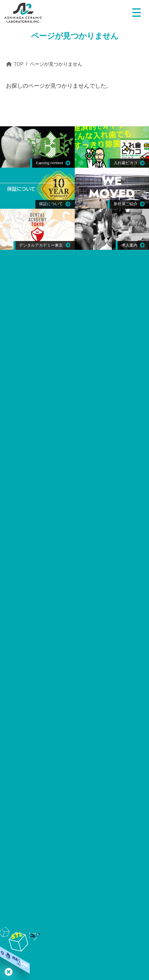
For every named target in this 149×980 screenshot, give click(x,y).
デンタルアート (70, 561)
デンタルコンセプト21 (47, 828)
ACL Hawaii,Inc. (70, 418)
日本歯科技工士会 (72, 754)
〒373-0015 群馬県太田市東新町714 (56, 323)
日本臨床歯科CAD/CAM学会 (102, 842)
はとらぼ (9, 972)
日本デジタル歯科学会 (39, 842)
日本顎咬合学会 (72, 721)
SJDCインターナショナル (107, 814)
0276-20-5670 (123, 323)
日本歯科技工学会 (72, 738)
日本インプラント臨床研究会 (40, 814)
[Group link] (37, 188)
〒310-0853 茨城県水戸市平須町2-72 (78, 574)
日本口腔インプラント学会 (72, 705)
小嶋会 (58, 856)
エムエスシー (70, 515)
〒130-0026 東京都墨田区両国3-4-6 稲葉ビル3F (78, 528)
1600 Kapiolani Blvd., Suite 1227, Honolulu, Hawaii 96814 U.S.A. (78, 431)
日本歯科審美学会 (102, 828)
